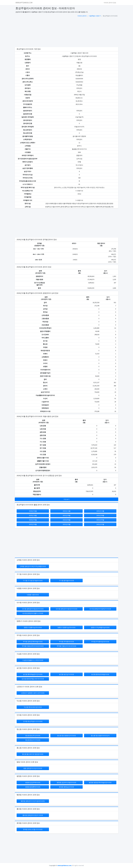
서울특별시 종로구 (95, 16)
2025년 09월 (67, 515)
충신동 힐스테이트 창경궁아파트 (33, 754)
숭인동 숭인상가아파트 (67, 674)
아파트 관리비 (82, 16)
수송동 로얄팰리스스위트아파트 (33, 660)
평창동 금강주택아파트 (33, 782)
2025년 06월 (67, 520)
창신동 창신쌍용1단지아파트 (67, 736)
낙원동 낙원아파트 (33, 595)
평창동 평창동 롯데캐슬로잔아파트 (100, 782)
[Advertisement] (66, 32)
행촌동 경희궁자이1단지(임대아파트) (33, 801)
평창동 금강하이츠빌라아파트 (67, 782)
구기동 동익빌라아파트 (67, 581)
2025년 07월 (33, 520)
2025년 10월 (33, 515)
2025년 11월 (100, 511)
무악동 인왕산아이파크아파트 (67, 646)
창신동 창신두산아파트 (33, 736)
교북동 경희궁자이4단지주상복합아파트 (33, 566)
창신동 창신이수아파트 (33, 740)
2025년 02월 (100, 524)
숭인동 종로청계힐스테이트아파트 (33, 679)
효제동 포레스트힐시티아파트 (33, 829)
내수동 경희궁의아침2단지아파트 (33, 609)
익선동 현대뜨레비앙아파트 (33, 707)
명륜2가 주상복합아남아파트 (100, 627)
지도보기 (66, 499)
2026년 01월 (33, 511)
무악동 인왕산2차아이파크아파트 (33, 646)
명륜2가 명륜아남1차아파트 (33, 627)
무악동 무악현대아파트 (67, 642)
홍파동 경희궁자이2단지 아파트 (33, 815)
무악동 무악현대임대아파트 (100, 642)
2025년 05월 (100, 520)
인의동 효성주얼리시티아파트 (33, 721)
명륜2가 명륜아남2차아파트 (67, 627)
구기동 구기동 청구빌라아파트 (33, 581)
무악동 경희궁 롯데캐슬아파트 (33, 642)
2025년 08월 (100, 515)
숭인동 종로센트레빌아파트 (100, 674)
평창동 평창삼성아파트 (67, 787)
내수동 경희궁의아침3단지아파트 (67, 609)
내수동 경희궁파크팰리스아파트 (33, 613)
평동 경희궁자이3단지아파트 (33, 768)
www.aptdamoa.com (65, 865)
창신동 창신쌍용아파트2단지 (100, 736)
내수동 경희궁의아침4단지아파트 (100, 609)
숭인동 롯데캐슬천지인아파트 (33, 674)
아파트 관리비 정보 (110, 3)
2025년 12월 (67, 511)
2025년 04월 (33, 524)
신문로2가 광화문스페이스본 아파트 (33, 693)
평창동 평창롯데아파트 (33, 787)
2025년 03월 (67, 524)
